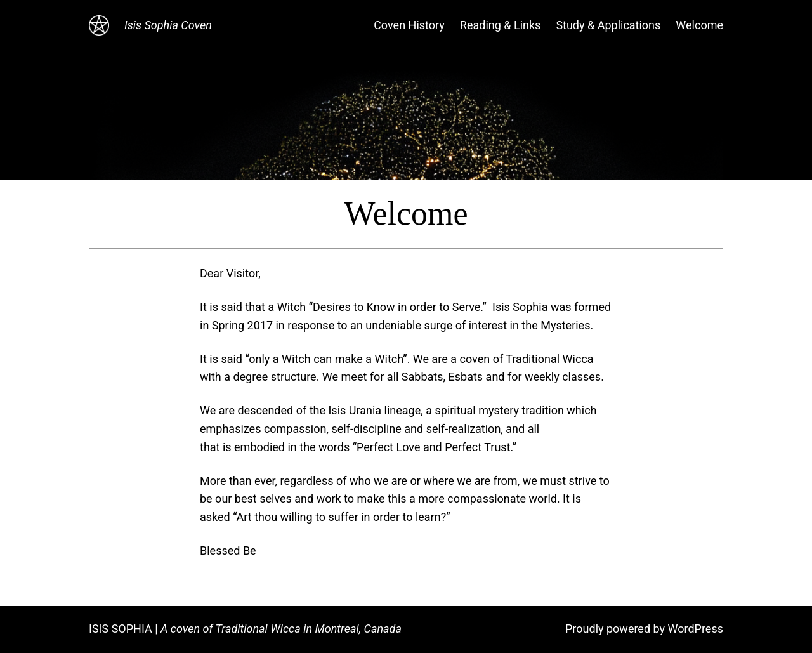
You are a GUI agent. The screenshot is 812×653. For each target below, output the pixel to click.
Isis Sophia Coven (168, 25)
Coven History (409, 25)
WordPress (696, 629)
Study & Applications (608, 25)
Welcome (699, 25)
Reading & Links (501, 25)
